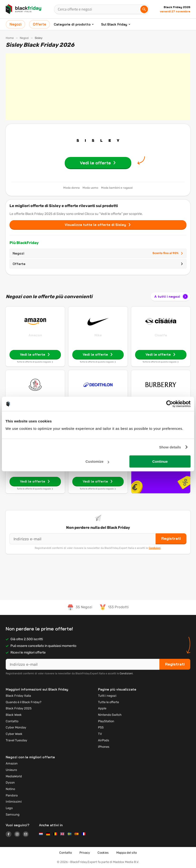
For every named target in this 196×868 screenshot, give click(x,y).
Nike (98, 335)
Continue (160, 461)
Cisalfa (161, 335)
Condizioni (155, 548)
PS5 (101, 727)
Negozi (24, 38)
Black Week (14, 715)
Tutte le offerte (108, 702)
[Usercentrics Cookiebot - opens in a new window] (170, 404)
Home (10, 38)
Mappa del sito (127, 853)
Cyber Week (14, 734)
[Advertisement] (98, 87)
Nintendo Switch (110, 715)
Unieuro (11, 770)
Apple (102, 708)
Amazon (35, 335)
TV (100, 734)
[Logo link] (10, 835)
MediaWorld (14, 776)
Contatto (12, 721)
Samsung (13, 814)
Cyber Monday (16, 727)
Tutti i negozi (107, 696)
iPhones (104, 747)
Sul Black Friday (114, 24)
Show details (170, 447)
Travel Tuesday (16, 740)
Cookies (103, 853)
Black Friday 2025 (19, 708)
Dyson (10, 782)
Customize (97, 461)
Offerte (98, 264)
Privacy (85, 853)
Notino (10, 789)
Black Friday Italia (18, 696)
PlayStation (106, 721)
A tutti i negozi (171, 296)
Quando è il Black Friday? (24, 702)
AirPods (104, 740)
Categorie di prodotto (72, 24)
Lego (9, 808)
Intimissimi (14, 802)
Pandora (12, 795)
